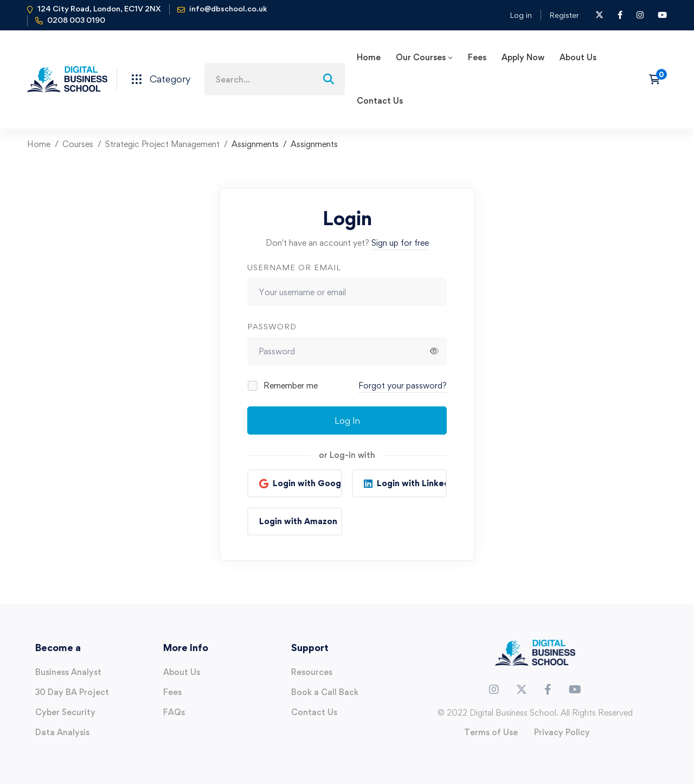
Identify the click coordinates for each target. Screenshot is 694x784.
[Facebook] (548, 690)
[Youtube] (575, 690)
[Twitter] (522, 690)
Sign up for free (400, 243)
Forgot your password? (403, 385)
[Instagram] (494, 690)
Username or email (294, 267)
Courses (78, 144)
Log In (347, 420)
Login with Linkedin (412, 483)
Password (272, 326)
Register (564, 15)
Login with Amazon (298, 521)
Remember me (283, 385)
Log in (521, 15)
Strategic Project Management (162, 144)
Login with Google (307, 483)
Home (39, 144)
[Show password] (434, 351)
